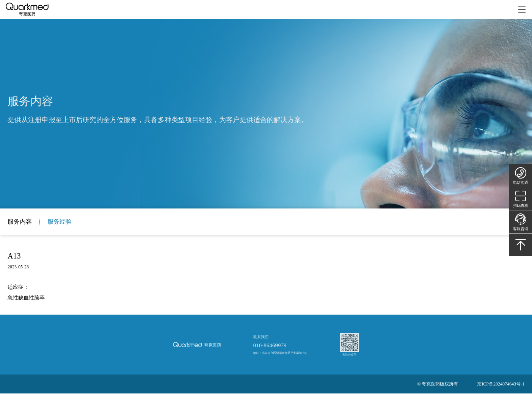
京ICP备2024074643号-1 (501, 384)
